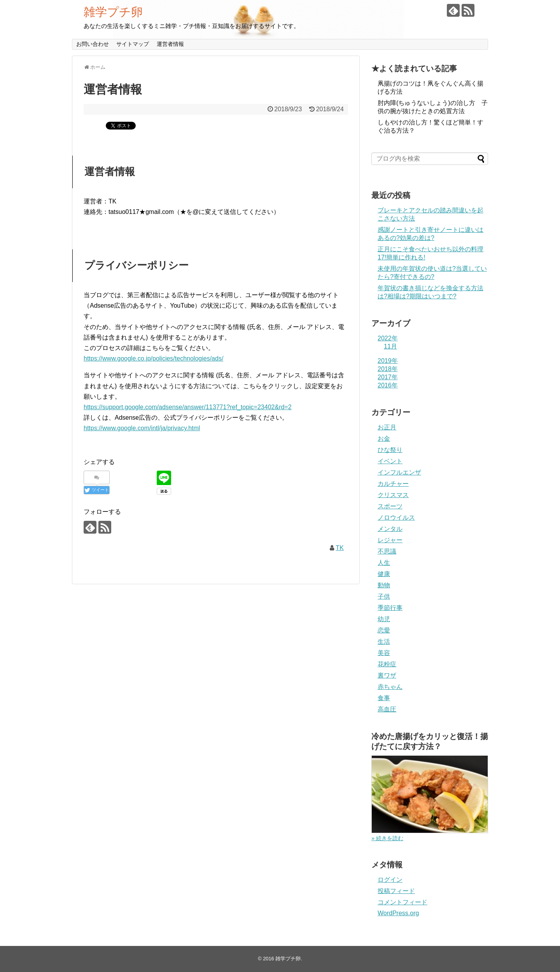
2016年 (388, 385)
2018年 (388, 369)
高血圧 (387, 709)
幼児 (384, 619)
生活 (384, 642)
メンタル (390, 529)
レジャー (390, 540)
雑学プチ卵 (113, 12)
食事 (384, 698)
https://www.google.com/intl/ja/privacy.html (142, 428)
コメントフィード (402, 902)
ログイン (390, 880)
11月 (390, 346)
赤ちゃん (390, 687)
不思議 (387, 551)
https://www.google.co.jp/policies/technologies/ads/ (153, 358)
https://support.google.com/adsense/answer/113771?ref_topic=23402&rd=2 (188, 407)
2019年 (388, 361)
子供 (384, 596)
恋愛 (384, 630)
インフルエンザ (399, 472)
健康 (384, 574)
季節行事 (390, 608)
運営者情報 (170, 44)
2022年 (388, 338)
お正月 (387, 427)
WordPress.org (398, 913)
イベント (390, 461)
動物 (384, 585)
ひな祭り (390, 450)
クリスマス (393, 495)
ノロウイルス (396, 518)
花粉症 (387, 664)
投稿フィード (396, 891)
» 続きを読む (387, 838)
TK (339, 548)
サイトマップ (133, 44)
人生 (384, 563)
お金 (384, 439)
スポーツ (390, 506)
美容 (384, 653)
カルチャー (393, 484)
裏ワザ (387, 675)
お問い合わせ (93, 44)
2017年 (388, 377)
